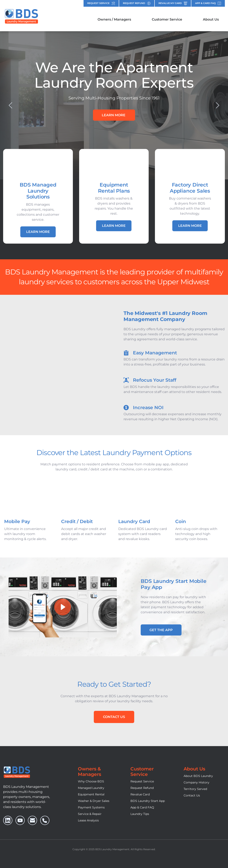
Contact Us (192, 795)
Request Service (142, 781)
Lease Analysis (88, 820)
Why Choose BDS (91, 781)
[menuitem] (114, 20)
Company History (196, 782)
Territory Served (195, 789)
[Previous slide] (11, 105)
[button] (63, 607)
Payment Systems (91, 807)
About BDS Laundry (198, 776)
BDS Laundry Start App (148, 801)
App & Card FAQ (142, 807)
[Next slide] (217, 105)
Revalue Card (140, 794)
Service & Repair (90, 814)
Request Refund (142, 788)
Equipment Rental (91, 794)
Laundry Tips (140, 814)
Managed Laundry (91, 788)
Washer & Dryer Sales (94, 801)
